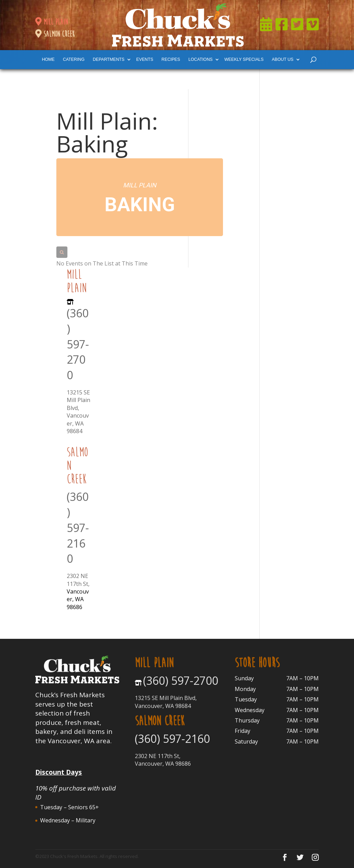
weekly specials (244, 59)
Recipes (171, 59)
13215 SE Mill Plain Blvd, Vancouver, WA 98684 (78, 412)
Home (48, 59)
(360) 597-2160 (78, 528)
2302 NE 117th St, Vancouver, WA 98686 (163, 760)
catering (74, 59)
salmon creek (55, 34)
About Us (282, 59)
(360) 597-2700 (78, 344)
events (145, 59)
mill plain (52, 22)
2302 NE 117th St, (78, 580)
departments (109, 59)
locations (201, 59)
